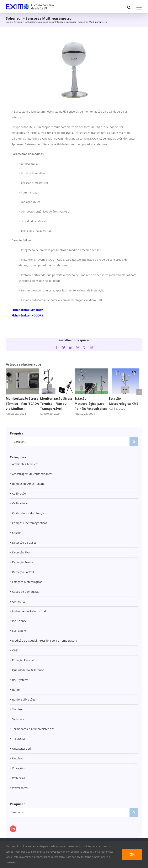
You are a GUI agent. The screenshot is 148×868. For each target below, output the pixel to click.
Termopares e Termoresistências (33, 729)
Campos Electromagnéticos (30, 523)
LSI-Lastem (19, 631)
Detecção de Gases (24, 543)
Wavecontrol (20, 788)
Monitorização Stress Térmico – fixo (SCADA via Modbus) (22, 403)
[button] (9, 392)
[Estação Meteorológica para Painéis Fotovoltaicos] (91, 370)
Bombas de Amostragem (28, 484)
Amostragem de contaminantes (32, 474)
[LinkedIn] (13, 829)
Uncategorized (21, 749)
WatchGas (19, 778)
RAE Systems (20, 680)
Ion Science (19, 621)
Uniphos (18, 758)
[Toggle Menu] (139, 8)
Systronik (18, 719)
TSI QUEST (19, 739)
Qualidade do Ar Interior (28, 670)
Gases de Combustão (26, 592)
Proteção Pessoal (23, 660)
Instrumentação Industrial (29, 611)
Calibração (19, 493)
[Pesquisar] (134, 442)
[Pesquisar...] (70, 442)
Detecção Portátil (23, 572)
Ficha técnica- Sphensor (27, 310)
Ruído (16, 690)
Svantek (17, 709)
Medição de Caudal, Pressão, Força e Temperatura (45, 641)
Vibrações (18, 768)
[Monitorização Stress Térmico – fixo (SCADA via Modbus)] (22, 370)
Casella (17, 533)
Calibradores (20, 503)
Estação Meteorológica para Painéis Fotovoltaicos (91, 403)
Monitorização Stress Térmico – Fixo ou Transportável (56, 403)
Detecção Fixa (21, 552)
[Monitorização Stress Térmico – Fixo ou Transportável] (57, 370)
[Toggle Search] (129, 8)
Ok (132, 854)
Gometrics (19, 601)
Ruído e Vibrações (24, 699)
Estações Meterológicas (27, 582)
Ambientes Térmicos (25, 464)
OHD (15, 650)
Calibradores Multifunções (29, 513)
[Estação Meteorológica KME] (126, 370)
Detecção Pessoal (23, 562)
